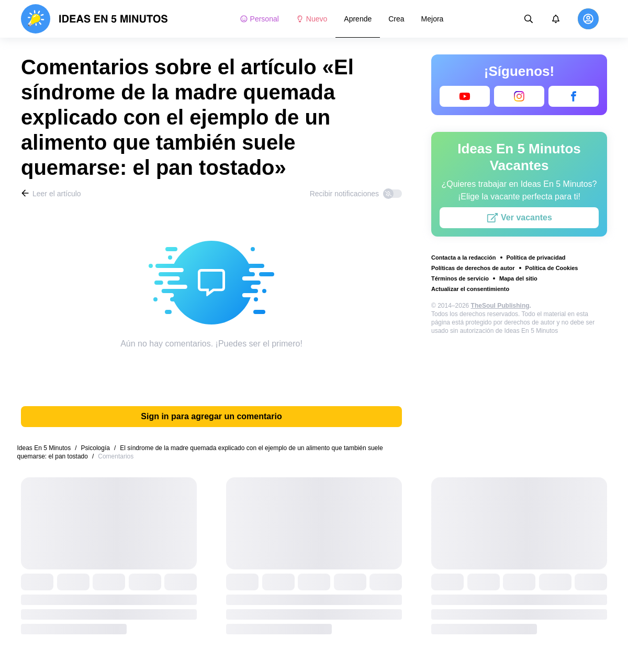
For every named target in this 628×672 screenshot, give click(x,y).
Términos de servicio (460, 278)
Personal (259, 19)
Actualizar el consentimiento (470, 289)
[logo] (94, 19)
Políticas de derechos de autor (473, 268)
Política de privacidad (536, 257)
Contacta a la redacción (464, 257)
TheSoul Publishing (500, 306)
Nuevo (311, 19)
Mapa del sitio (518, 278)
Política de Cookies (552, 268)
